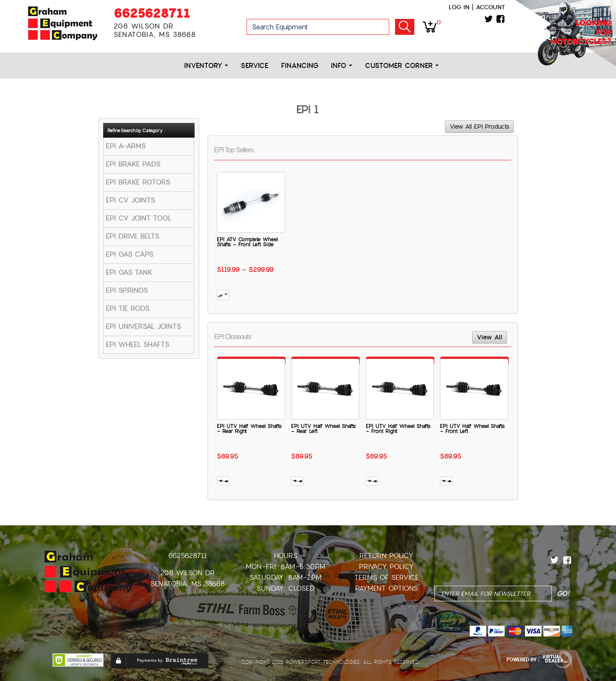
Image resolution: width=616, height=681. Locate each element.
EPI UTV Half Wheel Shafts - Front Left (472, 429)
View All (490, 337)
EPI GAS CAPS (129, 254)
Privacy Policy (386, 567)
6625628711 (152, 13)
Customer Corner (402, 66)
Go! (405, 27)
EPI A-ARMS (126, 146)
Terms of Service (387, 578)
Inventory (206, 66)
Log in (459, 7)
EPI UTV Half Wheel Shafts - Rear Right (249, 429)
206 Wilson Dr (187, 573)
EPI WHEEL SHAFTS (137, 345)
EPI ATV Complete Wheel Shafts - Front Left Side (247, 242)
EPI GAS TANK (129, 273)
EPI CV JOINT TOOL (138, 218)
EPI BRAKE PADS (133, 164)
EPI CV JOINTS (130, 200)
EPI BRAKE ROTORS (138, 182)
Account (491, 7)
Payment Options (386, 588)
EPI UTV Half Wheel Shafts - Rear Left (323, 429)
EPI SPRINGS (127, 291)
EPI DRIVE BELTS (132, 236)
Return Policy (386, 556)
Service (255, 66)
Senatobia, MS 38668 (188, 584)
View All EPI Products (479, 127)
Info (342, 66)
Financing (300, 66)
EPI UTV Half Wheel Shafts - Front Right (398, 429)
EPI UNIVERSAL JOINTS (143, 327)
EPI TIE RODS (127, 309)
